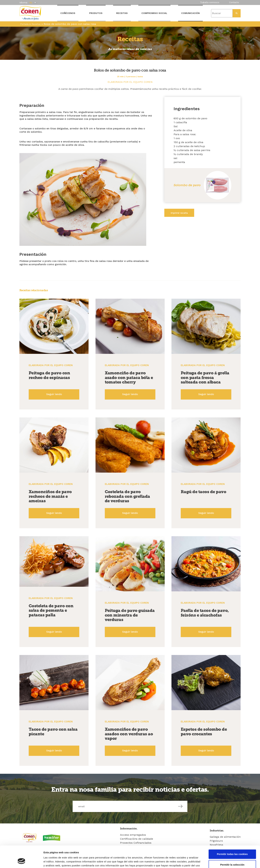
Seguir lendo (54, 394)
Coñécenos (68, 13)
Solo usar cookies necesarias (232, 856)
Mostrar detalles (178, 861)
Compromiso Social (154, 13)
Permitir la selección (232, 846)
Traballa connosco (210, 2)
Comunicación (190, 13)
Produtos (96, 13)
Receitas (122, 13)
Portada (24, 24)
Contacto (234, 2)
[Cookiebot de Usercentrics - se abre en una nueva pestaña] (21, 862)
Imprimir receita (179, 213)
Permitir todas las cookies (232, 835)
